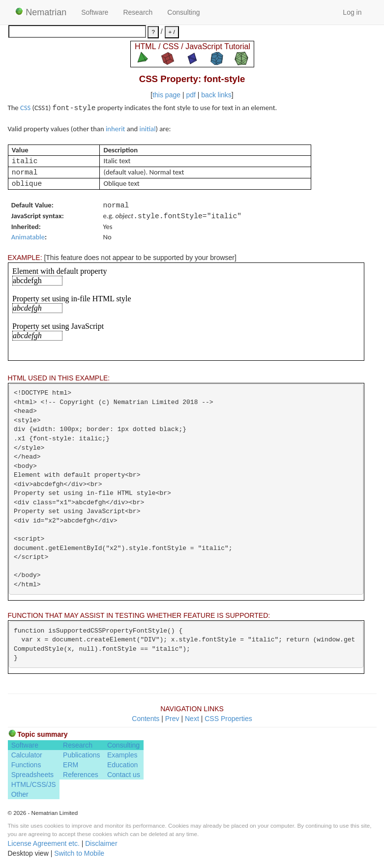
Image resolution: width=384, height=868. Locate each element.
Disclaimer (101, 843)
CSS (25, 108)
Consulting (183, 12)
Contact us (124, 775)
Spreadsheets (32, 775)
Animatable (28, 237)
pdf (191, 95)
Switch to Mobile (79, 853)
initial (148, 129)
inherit (115, 129)
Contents (146, 719)
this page (166, 95)
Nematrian (41, 12)
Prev (172, 719)
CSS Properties (228, 719)
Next (192, 719)
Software (95, 12)
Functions (26, 765)
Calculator (27, 755)
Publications (82, 755)
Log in (352, 12)
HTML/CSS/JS (34, 784)
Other (20, 794)
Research (138, 12)
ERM (71, 765)
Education (122, 765)
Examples (122, 755)
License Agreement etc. (44, 843)
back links (216, 95)
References (81, 775)
